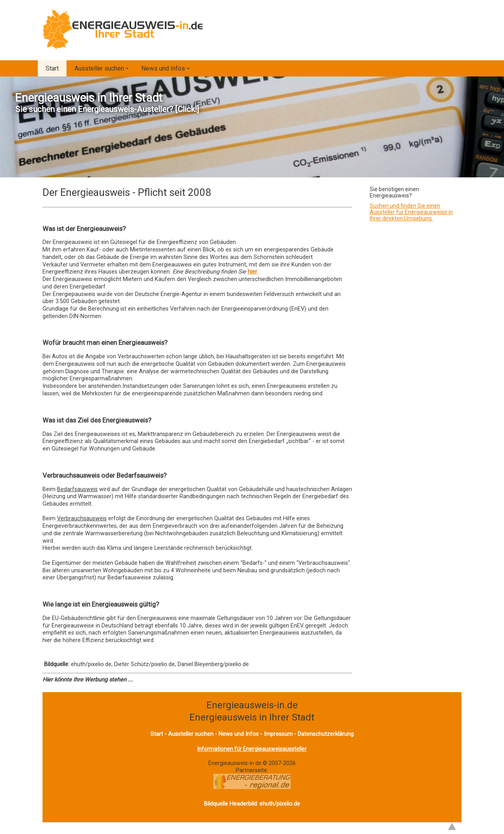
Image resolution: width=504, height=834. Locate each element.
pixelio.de (288, 804)
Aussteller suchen (103, 71)
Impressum (278, 734)
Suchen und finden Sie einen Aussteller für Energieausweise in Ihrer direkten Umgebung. (411, 212)
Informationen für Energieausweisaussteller (252, 749)
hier (252, 272)
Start (52, 68)
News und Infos (167, 71)
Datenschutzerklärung (326, 734)
